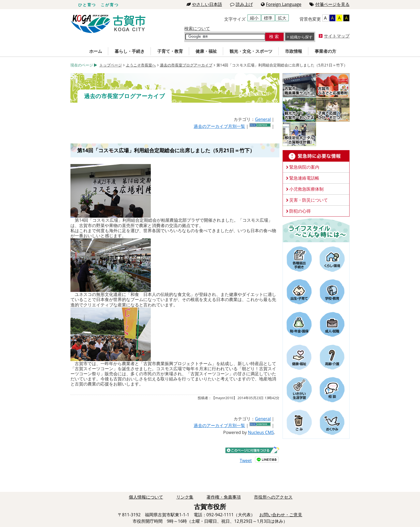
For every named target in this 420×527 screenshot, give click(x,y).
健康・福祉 (206, 51)
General (263, 119)
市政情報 (294, 51)
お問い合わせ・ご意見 (281, 515)
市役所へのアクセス (273, 497)
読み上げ (241, 4)
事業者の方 (325, 51)
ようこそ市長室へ (141, 65)
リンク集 (185, 497)
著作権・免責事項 (224, 497)
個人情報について (146, 497)
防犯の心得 (300, 211)
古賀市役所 (108, 24)
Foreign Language (281, 4)
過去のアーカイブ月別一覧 (219, 126)
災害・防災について (309, 200)
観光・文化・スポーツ (251, 51)
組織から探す (301, 37)
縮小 (254, 18)
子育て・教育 (170, 51)
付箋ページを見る (329, 4)
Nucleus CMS (261, 432)
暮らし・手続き (130, 51)
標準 (268, 18)
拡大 (282, 18)
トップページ (111, 65)
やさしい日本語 (204, 4)
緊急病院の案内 (304, 167)
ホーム (96, 51)
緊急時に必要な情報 (316, 156)
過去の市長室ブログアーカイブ (186, 65)
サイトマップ (337, 36)
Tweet (246, 461)
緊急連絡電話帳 (304, 178)
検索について (197, 28)
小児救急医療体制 (306, 189)
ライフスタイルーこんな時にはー (316, 230)
